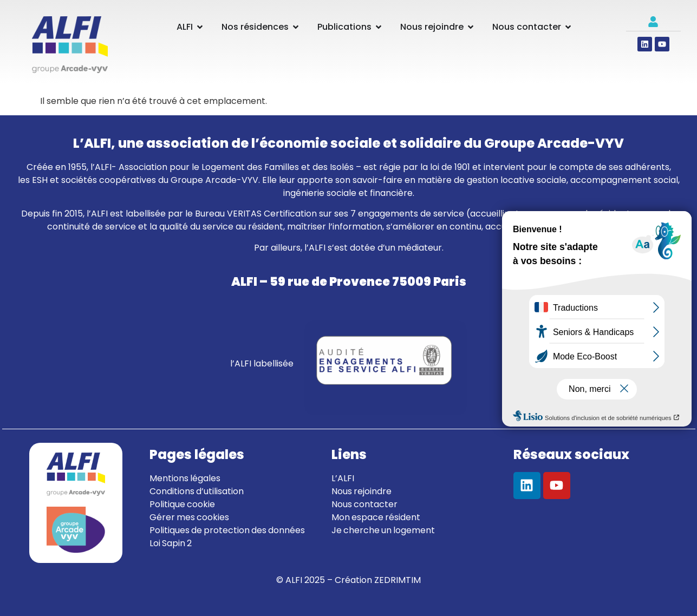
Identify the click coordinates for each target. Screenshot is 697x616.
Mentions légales (185, 478)
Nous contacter (364, 504)
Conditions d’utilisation (197, 491)
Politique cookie (182, 504)
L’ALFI (343, 478)
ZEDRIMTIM (398, 580)
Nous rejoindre (361, 491)
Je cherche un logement (383, 530)
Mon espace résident (376, 517)
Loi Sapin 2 (171, 543)
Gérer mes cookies (189, 517)
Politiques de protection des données (227, 530)
